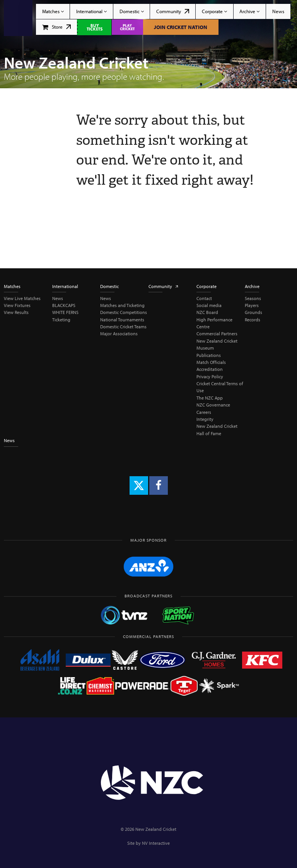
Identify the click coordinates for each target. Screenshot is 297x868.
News (278, 11)
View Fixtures (17, 305)
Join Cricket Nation (181, 27)
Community (173, 11)
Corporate (214, 11)
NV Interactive (156, 843)
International (91, 11)
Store (57, 27)
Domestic (132, 11)
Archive (249, 11)
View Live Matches (22, 298)
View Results (16, 312)
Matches (53, 11)
